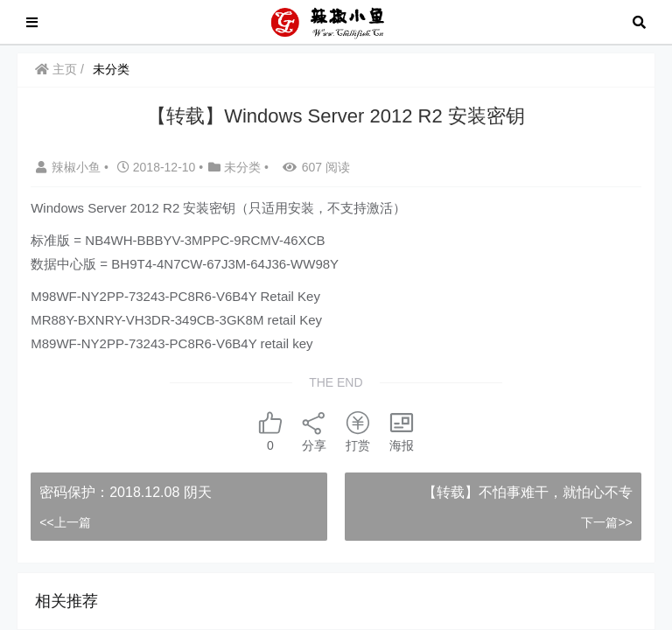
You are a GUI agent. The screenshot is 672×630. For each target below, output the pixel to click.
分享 (314, 431)
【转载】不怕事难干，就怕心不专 (528, 492)
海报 (402, 431)
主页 (56, 69)
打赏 (358, 431)
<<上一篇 (65, 522)
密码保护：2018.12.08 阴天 (126, 492)
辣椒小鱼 (70, 167)
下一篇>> (606, 522)
